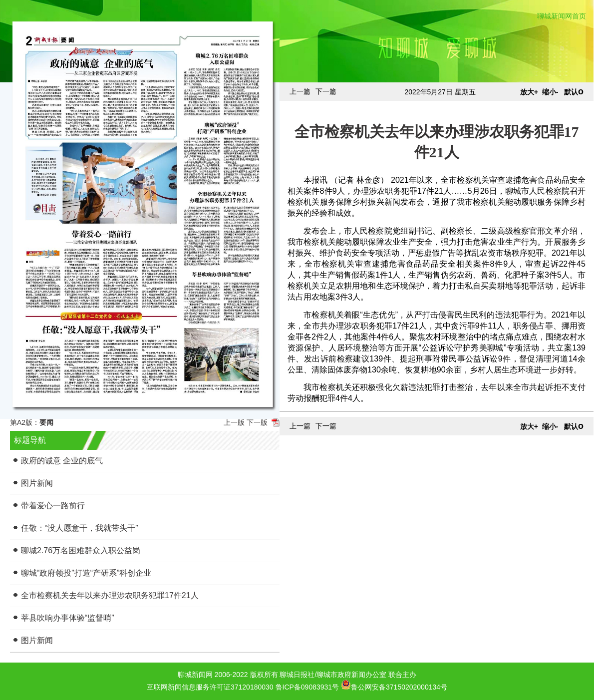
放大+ (529, 92)
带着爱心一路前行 (53, 506)
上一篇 (300, 91)
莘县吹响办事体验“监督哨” (68, 618)
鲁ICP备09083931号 (307, 687)
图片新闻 (37, 483)
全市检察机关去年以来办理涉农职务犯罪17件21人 (110, 595)
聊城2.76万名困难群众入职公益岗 (81, 550)
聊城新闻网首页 (562, 16)
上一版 (234, 422)
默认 (574, 92)
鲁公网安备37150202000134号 (394, 685)
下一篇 (326, 91)
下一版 (257, 422)
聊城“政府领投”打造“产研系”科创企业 (86, 573)
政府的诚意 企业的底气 (62, 461)
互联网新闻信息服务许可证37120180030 (210, 687)
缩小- (550, 92)
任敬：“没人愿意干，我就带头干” (80, 528)
